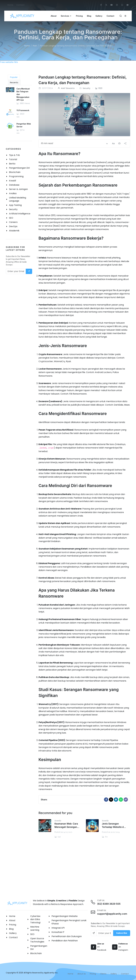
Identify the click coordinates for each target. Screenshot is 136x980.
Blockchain (36, 953)
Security (87, 88)
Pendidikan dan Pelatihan (65, 941)
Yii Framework (23, 110)
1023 (99, 88)
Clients (103, 974)
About (12, 920)
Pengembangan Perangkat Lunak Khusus (69, 922)
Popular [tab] (14, 77)
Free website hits (9, 62)
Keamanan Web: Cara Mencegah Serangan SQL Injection (66, 827)
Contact (20, 5)
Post (35, 46)
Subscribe (122, 933)
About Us (82, 974)
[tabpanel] (19, 113)
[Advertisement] (68, 868)
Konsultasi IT (58, 932)
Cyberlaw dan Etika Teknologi (35, 919)
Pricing (13, 925)
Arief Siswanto (66, 88)
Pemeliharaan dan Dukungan (67, 936)
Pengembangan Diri (39, 948)
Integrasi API (58, 928)
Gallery (13, 933)
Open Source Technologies (37, 940)
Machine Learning (35, 928)
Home (10, 5)
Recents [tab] (14, 82)
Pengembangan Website (65, 916)
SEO (32, 934)
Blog (11, 929)
